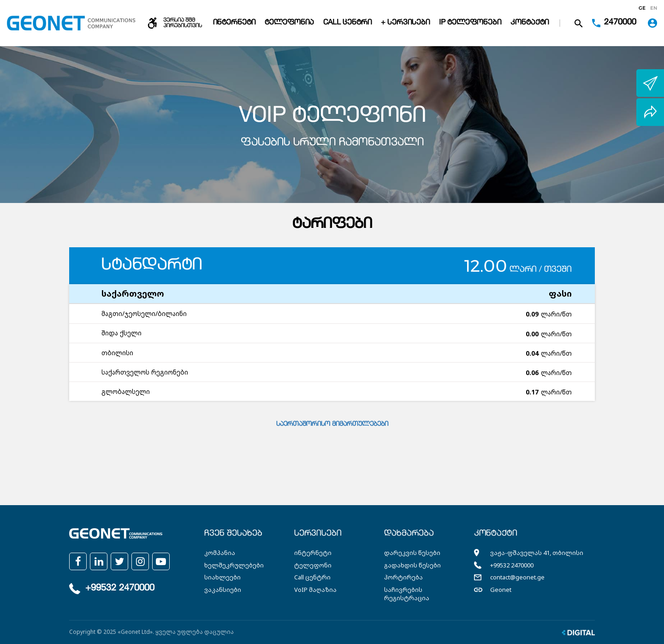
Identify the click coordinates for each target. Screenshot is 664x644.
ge (642, 8)
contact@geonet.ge (517, 577)
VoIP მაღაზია (315, 590)
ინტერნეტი (234, 23)
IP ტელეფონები (470, 23)
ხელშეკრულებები (234, 565)
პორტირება (403, 577)
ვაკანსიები (223, 590)
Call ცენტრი (347, 23)
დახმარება (409, 534)
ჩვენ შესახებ (233, 534)
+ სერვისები (405, 23)
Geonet (501, 590)
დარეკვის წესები (412, 553)
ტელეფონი (313, 565)
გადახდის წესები (412, 565)
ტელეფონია (289, 23)
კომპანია (220, 553)
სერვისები (318, 534)
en (654, 8)
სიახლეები (222, 577)
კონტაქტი (530, 23)
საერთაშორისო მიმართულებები (332, 424)
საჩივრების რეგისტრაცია (407, 594)
